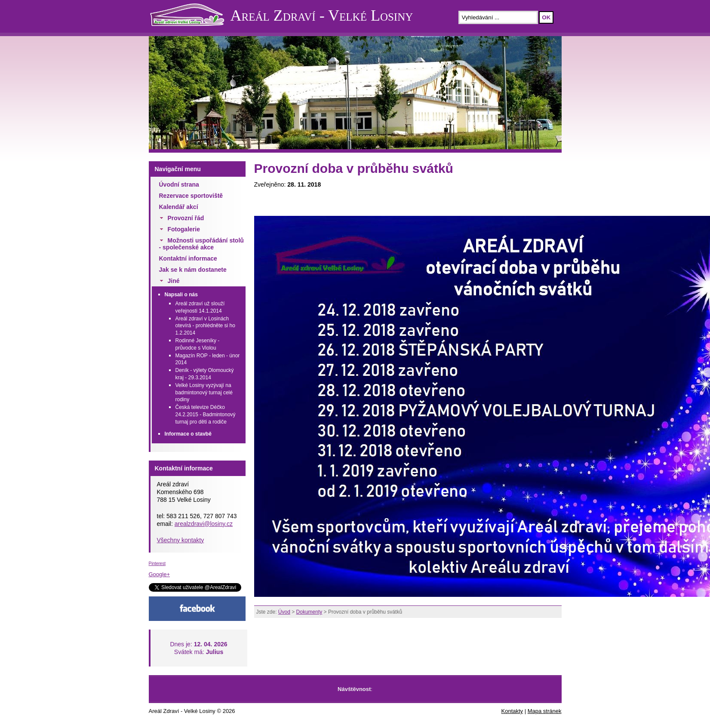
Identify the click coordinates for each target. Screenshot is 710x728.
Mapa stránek (545, 711)
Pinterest (157, 564)
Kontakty (512, 711)
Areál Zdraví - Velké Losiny (322, 15)
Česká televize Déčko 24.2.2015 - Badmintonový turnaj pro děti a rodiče (206, 415)
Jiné (174, 281)
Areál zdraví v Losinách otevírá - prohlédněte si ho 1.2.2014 (205, 326)
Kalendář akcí (179, 207)
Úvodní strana (179, 184)
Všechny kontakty (181, 540)
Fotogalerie (184, 229)
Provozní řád (186, 218)
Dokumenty (309, 612)
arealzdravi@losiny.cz (204, 524)
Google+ (160, 574)
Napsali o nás (181, 295)
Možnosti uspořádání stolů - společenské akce (201, 244)
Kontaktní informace (188, 258)
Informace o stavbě (188, 434)
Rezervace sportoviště (191, 196)
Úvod (284, 612)
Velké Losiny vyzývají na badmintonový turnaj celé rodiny (204, 393)
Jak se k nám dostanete (193, 270)
